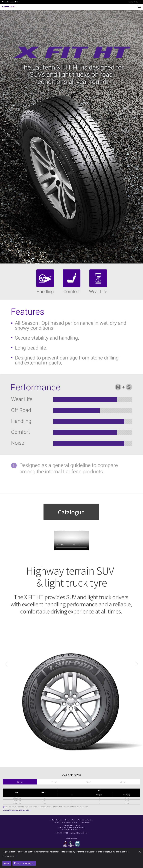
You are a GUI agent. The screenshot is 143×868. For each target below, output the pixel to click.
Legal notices (85, 822)
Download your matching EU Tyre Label (16, 810)
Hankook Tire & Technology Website (65, 822)
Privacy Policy (70, 820)
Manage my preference (24, 863)
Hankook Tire (134, 2)
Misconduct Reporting (86, 820)
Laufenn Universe (56, 820)
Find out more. (9, 856)
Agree (7, 863)
